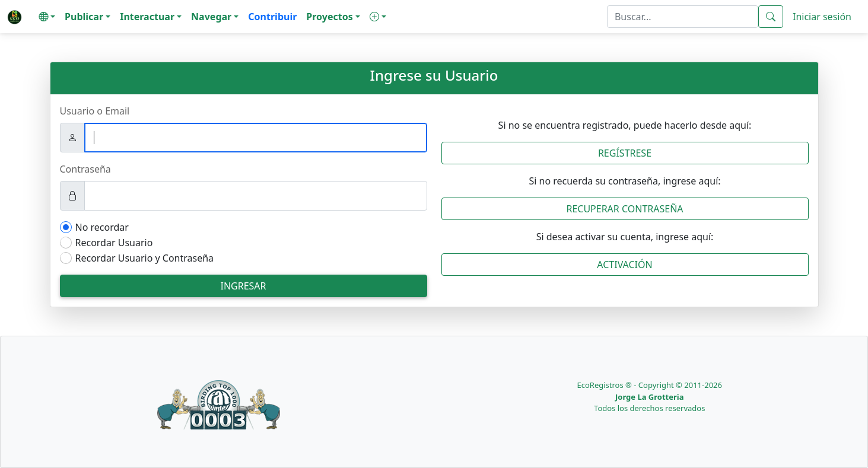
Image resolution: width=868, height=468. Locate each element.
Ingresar (243, 286)
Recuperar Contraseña (624, 209)
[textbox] (683, 17)
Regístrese (625, 153)
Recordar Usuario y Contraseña (145, 258)
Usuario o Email (95, 111)
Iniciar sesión (822, 17)
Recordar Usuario (114, 243)
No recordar (102, 227)
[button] (47, 17)
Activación (624, 265)
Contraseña (85, 169)
